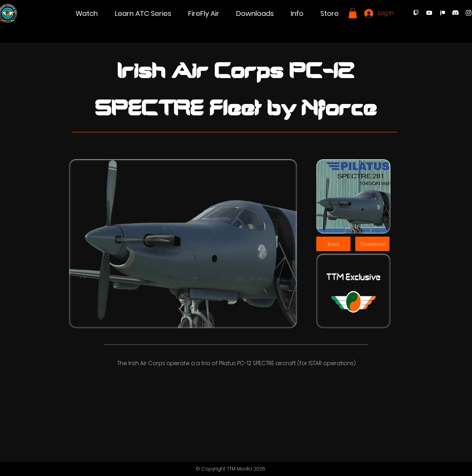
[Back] (333, 244)
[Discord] (455, 13)
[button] (87, 14)
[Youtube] (429, 13)
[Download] (372, 244)
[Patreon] (442, 13)
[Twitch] (416, 13)
